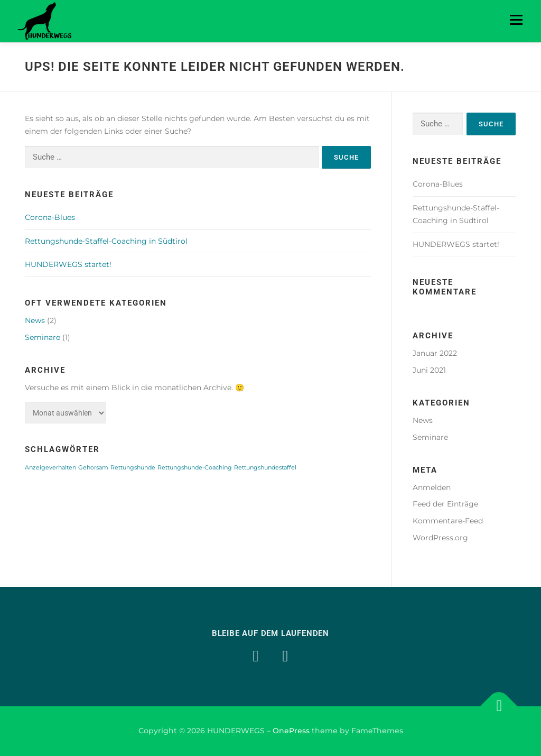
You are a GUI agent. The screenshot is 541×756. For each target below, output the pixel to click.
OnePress (291, 731)
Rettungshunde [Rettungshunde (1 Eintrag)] (133, 468)
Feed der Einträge (445, 504)
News (35, 320)
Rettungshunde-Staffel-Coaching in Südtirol (106, 241)
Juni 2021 (429, 370)
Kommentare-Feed (448, 521)
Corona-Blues (50, 217)
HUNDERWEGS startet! (68, 264)
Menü (516, 20)
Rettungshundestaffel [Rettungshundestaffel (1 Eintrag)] (265, 468)
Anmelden (432, 487)
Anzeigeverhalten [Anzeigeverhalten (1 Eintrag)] (50, 468)
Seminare (43, 337)
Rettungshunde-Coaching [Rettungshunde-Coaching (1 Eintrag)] (195, 468)
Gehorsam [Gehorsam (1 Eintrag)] (93, 468)
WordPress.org (440, 538)
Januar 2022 (435, 353)
